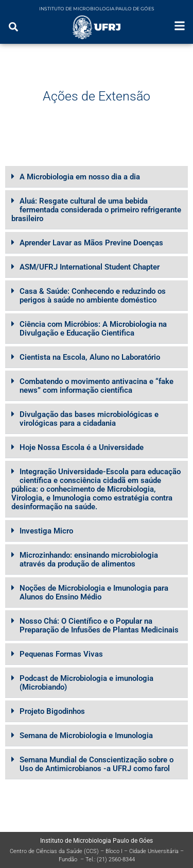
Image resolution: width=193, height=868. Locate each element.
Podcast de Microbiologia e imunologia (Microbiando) (86, 683)
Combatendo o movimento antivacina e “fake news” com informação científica (97, 386)
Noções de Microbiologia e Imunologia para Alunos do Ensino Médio (94, 592)
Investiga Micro (46, 531)
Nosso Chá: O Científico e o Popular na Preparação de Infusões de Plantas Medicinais (99, 625)
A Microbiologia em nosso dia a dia (80, 177)
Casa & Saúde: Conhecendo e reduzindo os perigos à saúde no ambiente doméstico (93, 296)
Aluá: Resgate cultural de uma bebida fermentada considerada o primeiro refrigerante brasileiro (96, 210)
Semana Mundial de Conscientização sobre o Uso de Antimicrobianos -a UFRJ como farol (97, 764)
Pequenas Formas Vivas (61, 654)
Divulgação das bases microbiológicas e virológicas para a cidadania (89, 419)
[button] (97, 177)
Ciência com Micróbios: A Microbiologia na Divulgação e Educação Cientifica (93, 329)
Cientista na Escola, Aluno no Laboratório (90, 357)
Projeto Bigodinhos (52, 711)
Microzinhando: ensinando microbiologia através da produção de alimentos (89, 560)
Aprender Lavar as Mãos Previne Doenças (91, 243)
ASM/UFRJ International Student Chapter (90, 267)
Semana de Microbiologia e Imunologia (86, 736)
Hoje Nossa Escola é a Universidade (82, 447)
